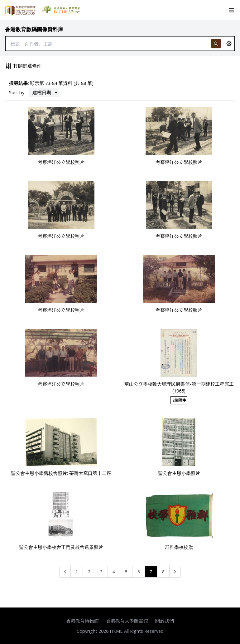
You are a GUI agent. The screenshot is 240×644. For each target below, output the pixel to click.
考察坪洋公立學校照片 (61, 162)
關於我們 (165, 621)
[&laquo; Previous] (65, 572)
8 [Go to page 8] (163, 572)
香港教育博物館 (82, 621)
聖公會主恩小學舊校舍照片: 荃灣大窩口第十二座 (61, 473)
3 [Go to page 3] (101, 572)
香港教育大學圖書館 (127, 621)
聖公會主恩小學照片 (179, 473)
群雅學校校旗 (179, 547)
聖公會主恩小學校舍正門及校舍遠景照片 (61, 547)
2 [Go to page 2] (89, 572)
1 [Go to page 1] (77, 572)
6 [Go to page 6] (139, 572)
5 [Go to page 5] (126, 572)
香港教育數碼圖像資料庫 (34, 29)
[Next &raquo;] (175, 572)
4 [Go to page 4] (114, 572)
